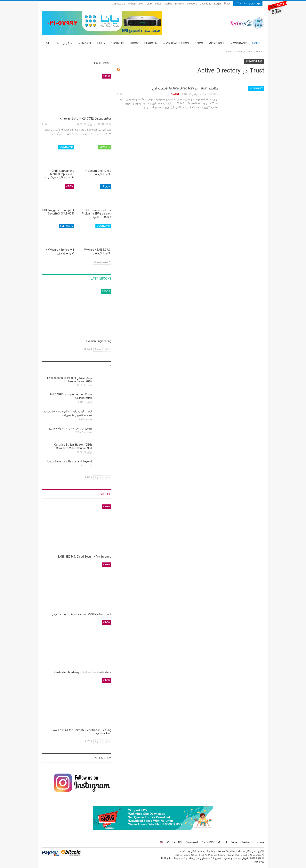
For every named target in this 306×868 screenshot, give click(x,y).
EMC (141, 4)
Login (217, 4)
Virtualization (177, 44)
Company (240, 44)
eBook (134, 44)
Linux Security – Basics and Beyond (70, 462)
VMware (105, 147)
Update (86, 44)
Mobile (168, 4)
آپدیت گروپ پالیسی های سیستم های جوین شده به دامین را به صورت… (68, 413)
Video (158, 4)
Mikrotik (180, 4)
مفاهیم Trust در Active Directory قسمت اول (185, 88)
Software (66, 226)
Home (256, 44)
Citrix (149, 4)
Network (192, 4)
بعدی (98, 349)
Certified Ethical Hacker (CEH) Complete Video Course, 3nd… (73, 447)
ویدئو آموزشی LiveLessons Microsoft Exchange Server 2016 (70, 380)
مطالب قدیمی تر (102, 262)
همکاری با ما (65, 44)
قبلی (107, 349)
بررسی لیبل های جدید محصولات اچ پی (70, 428)
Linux (101, 44)
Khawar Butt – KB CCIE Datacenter (85, 119)
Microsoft (217, 44)
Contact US (119, 4)
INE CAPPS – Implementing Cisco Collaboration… (71, 396)
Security (117, 44)
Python (132, 4)
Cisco (199, 44)
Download (206, 4)
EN (227, 4)
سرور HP (106, 186)
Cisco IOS (208, 843)
